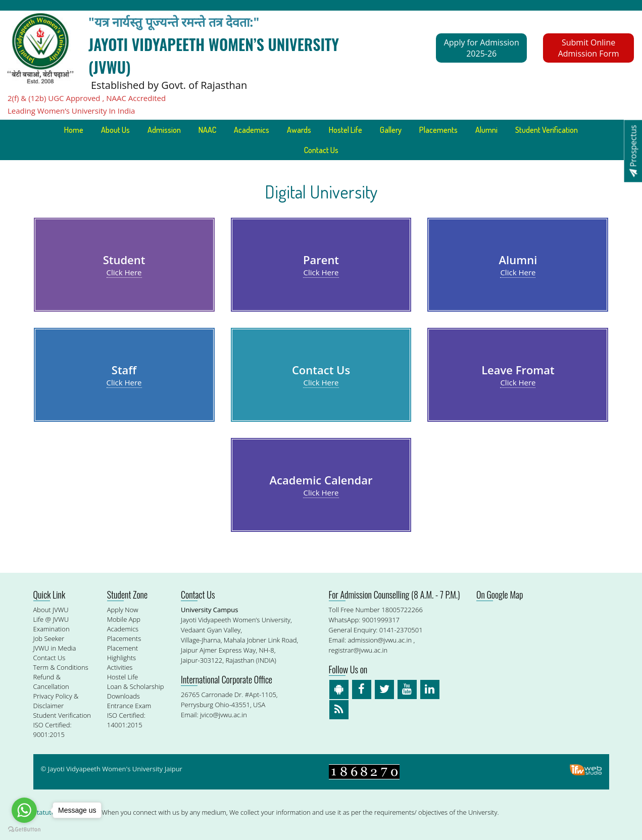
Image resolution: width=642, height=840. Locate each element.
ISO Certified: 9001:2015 (53, 730)
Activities (120, 667)
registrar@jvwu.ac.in (358, 650)
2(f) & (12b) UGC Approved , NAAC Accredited (87, 98)
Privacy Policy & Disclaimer (56, 701)
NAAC (207, 130)
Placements (438, 130)
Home (74, 130)
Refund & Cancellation (51, 682)
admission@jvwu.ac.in (380, 640)
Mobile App (124, 619)
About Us (115, 130)
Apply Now (123, 610)
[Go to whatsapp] (24, 810)
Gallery (391, 130)
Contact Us (321, 150)
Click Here (124, 272)
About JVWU (51, 610)
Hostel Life (345, 130)
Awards (299, 130)
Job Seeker (49, 638)
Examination (52, 629)
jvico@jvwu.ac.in (224, 715)
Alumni (486, 130)
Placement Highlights (122, 653)
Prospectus (633, 151)
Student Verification (547, 130)
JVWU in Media (55, 648)
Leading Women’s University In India (71, 111)
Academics (252, 130)
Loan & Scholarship (136, 686)
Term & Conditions (61, 667)
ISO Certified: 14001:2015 (126, 720)
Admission (164, 130)
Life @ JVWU (51, 619)
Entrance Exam (129, 706)
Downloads (124, 696)
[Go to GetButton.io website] (24, 830)
